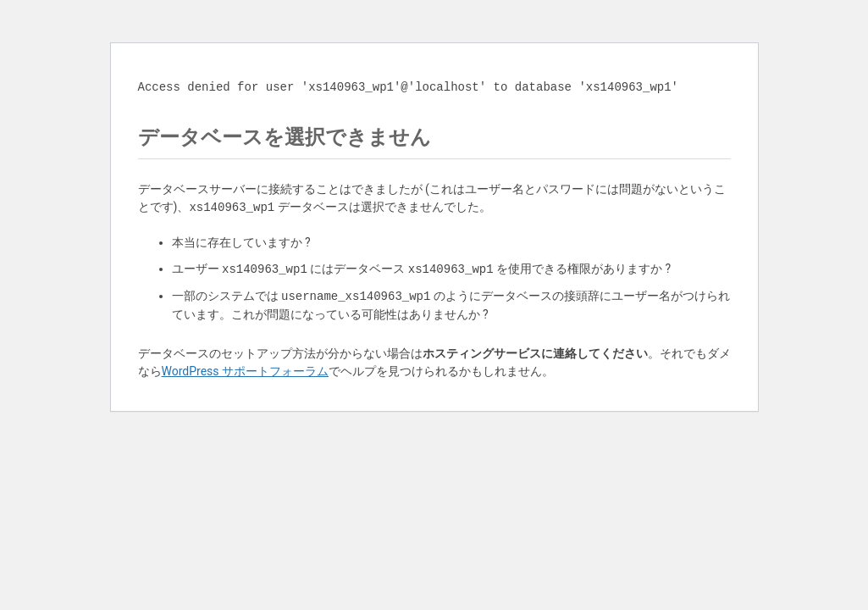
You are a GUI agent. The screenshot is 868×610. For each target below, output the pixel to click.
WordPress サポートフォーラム (246, 371)
